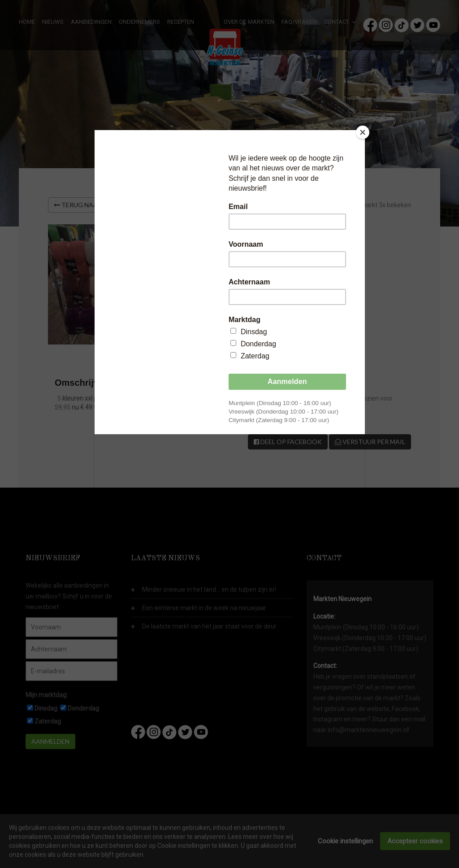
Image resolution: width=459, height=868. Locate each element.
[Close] (363, 132)
